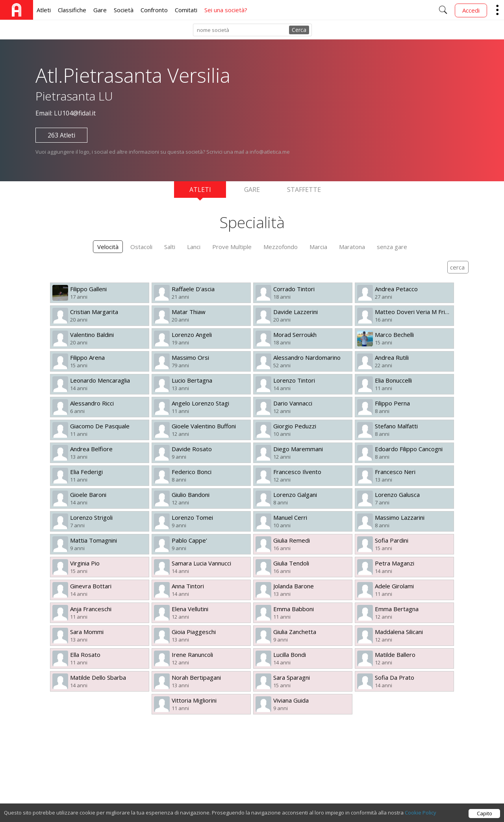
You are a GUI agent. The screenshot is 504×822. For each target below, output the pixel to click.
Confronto (154, 10)
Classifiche (72, 10)
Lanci (194, 247)
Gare (100, 10)
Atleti (44, 10)
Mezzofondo (281, 247)
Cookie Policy (421, 813)
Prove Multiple (232, 247)
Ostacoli (141, 247)
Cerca (299, 30)
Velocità (108, 247)
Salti (170, 247)
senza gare (392, 247)
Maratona (352, 247)
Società (124, 10)
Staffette (304, 190)
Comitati (186, 10)
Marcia (318, 247)
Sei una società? (226, 10)
